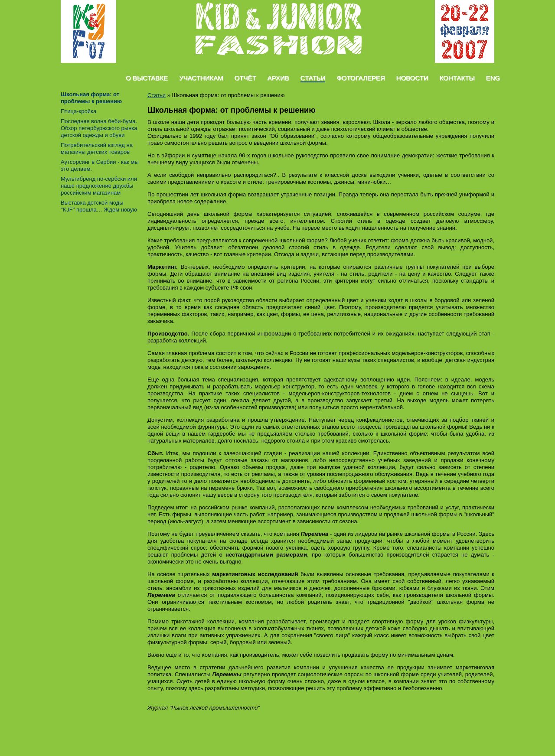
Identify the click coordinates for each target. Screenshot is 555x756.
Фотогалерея (361, 78)
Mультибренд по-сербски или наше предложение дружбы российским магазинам (99, 186)
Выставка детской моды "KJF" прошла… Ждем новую (99, 206)
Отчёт (245, 78)
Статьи (313, 78)
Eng (493, 78)
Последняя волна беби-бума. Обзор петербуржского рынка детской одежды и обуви (99, 128)
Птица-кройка (78, 111)
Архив (278, 78)
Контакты (457, 78)
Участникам (201, 78)
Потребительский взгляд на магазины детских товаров (97, 148)
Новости (412, 78)
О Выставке (147, 78)
